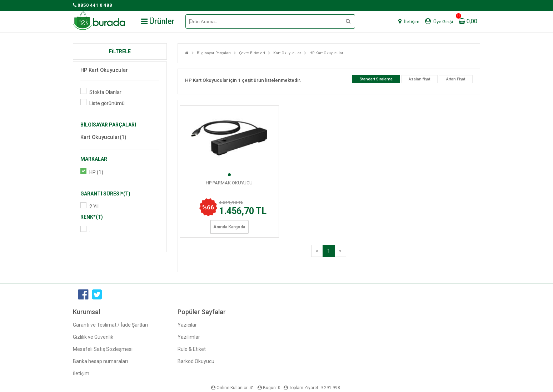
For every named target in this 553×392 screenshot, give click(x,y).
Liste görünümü (107, 103)
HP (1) (96, 172)
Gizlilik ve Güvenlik (93, 337)
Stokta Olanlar (105, 92)
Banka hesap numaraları (100, 361)
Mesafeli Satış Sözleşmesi (103, 349)
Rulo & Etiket (192, 349)
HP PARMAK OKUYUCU (229, 183)
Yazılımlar (189, 337)
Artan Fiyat (456, 79)
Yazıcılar (187, 325)
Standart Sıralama (376, 79)
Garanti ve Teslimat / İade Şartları (110, 325)
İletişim (81, 373)
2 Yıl (94, 207)
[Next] (340, 251)
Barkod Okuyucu (196, 361)
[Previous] (317, 251)
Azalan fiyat (419, 79)
